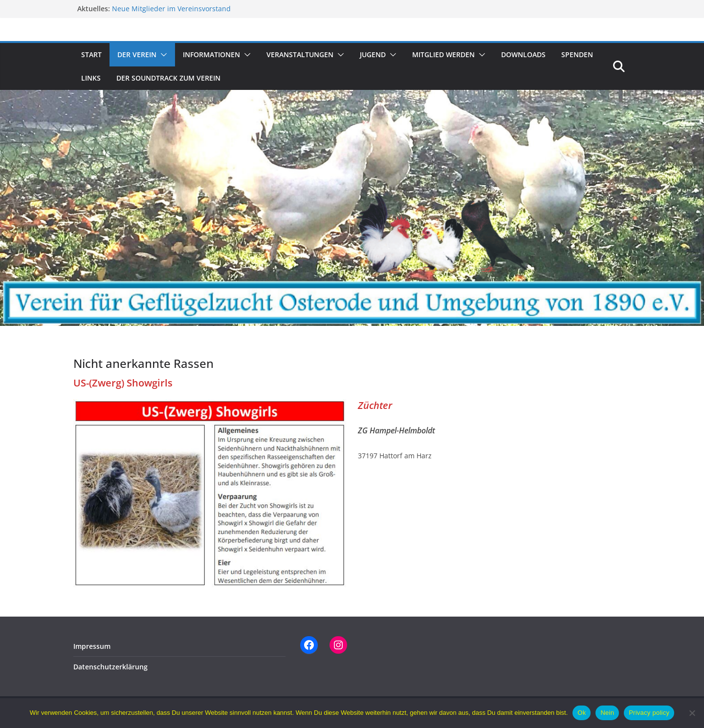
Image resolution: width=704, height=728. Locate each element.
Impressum (92, 646)
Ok (582, 713)
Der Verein (137, 54)
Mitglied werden (443, 54)
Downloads (523, 54)
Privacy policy (649, 713)
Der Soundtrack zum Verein (168, 78)
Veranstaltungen (300, 54)
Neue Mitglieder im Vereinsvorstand (171, 9)
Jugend (373, 54)
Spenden (577, 54)
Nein (607, 713)
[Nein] (692, 713)
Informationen (211, 54)
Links (91, 78)
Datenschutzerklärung (110, 667)
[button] (162, 55)
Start (91, 54)
